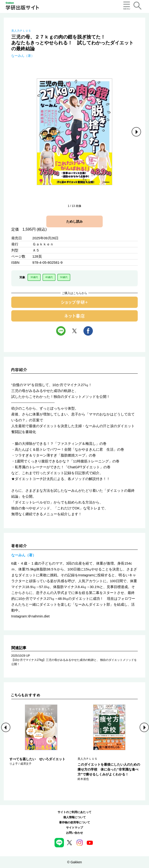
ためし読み (74, 221)
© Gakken (74, 862)
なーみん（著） (23, 56)
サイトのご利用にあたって (74, 812)
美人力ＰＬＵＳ (21, 31)
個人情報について (74, 817)
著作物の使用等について (74, 822)
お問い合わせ (74, 833)
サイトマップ (74, 828)
